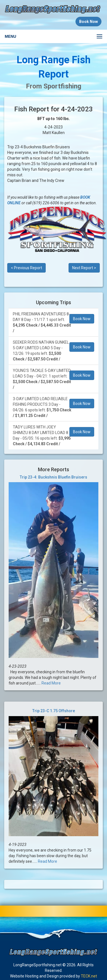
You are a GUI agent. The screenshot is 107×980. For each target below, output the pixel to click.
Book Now (82, 319)
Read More (51, 683)
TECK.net (89, 976)
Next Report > (84, 268)
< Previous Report (26, 268)
